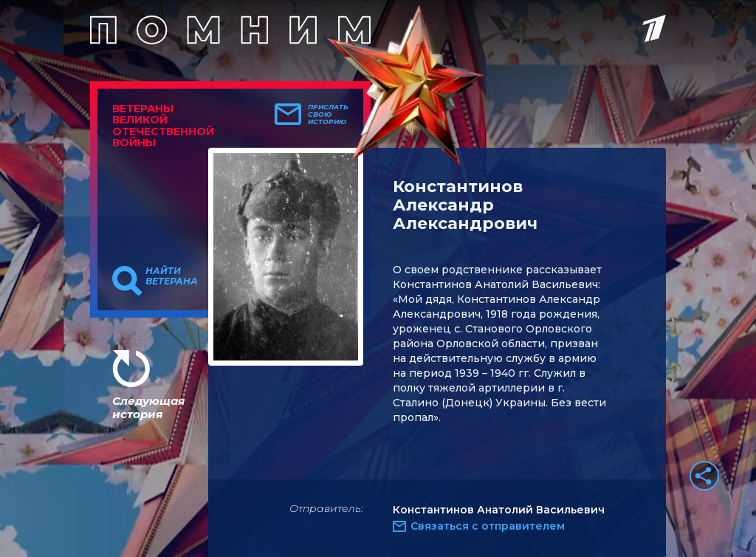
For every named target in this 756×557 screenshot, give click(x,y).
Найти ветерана (172, 276)
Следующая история (148, 407)
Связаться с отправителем (488, 526)
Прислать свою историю (328, 115)
